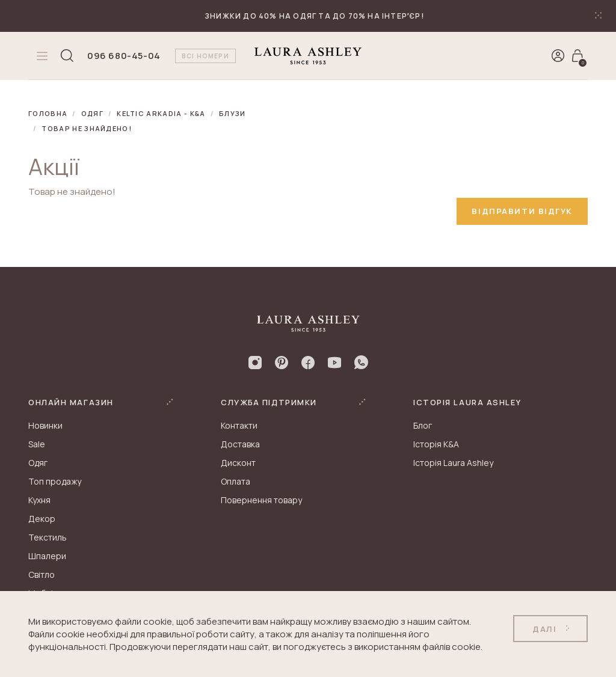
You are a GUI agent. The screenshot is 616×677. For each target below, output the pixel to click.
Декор (42, 519)
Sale (37, 444)
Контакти (239, 425)
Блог (423, 425)
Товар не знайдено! (87, 128)
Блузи (233, 113)
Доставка (240, 444)
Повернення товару (261, 500)
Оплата (236, 481)
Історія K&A (436, 444)
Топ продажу (55, 481)
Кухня (39, 500)
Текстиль (48, 537)
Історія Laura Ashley (453, 463)
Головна (48, 113)
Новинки (45, 425)
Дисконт (238, 463)
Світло (42, 574)
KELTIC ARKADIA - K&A (161, 113)
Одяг (92, 113)
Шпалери (47, 556)
